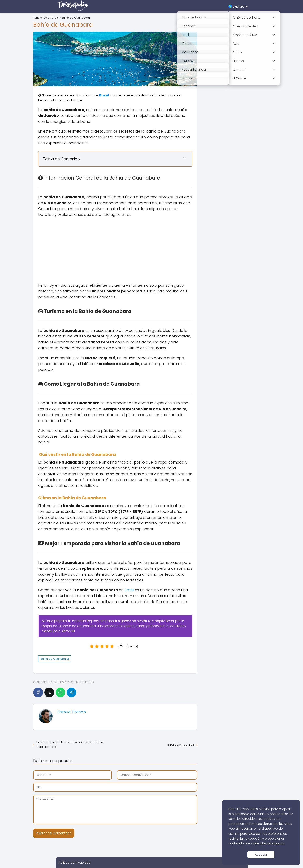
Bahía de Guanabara (55, 659)
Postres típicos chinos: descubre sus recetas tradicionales (70, 744)
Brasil (129, 590)
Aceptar (261, 855)
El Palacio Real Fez (181, 745)
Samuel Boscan (72, 712)
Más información (273, 843)
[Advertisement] (115, 250)
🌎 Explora (236, 6)
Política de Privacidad (75, 863)
